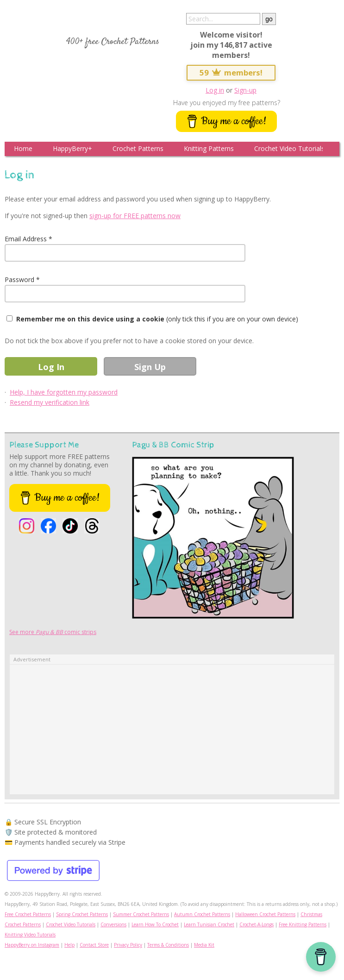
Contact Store (94, 945)
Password (19, 280)
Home (23, 148)
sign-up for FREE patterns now (135, 216)
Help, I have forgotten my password (64, 392)
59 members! (231, 72)
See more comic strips (53, 632)
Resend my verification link (50, 402)
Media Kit (204, 945)
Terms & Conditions (168, 945)
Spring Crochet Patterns (82, 914)
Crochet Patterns (138, 148)
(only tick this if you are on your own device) (157, 319)
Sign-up (245, 90)
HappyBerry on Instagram (32, 945)
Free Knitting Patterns (303, 924)
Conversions (113, 924)
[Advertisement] (172, 729)
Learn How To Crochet (155, 924)
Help (69, 945)
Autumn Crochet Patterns (202, 914)
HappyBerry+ (72, 148)
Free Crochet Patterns (28, 914)
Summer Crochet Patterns (141, 914)
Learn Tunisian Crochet (209, 924)
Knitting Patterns (209, 148)
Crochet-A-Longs (256, 924)
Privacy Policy (128, 945)
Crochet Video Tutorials (289, 148)
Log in (215, 90)
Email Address (26, 239)
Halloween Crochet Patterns (265, 914)
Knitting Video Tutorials (30, 935)
